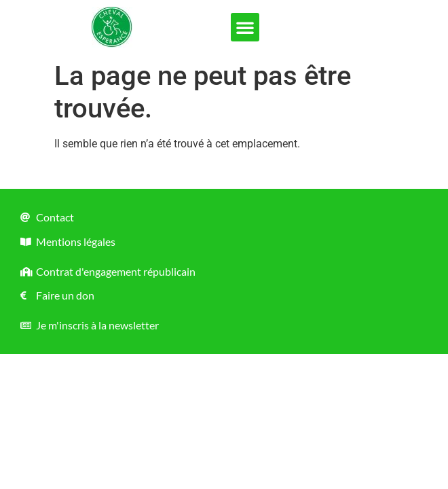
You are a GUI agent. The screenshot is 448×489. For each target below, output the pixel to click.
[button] (245, 27)
